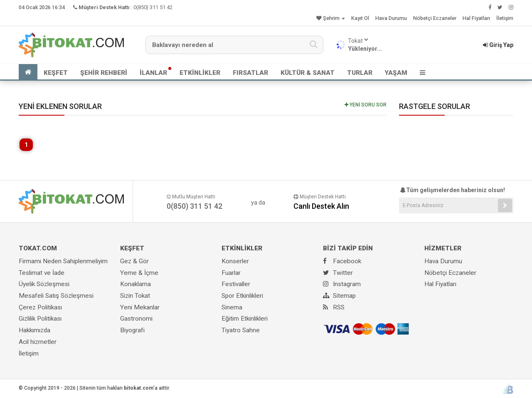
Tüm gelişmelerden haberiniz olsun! (452, 190)
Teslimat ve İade (42, 273)
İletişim (505, 18)
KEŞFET (56, 73)
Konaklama (135, 284)
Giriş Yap (498, 45)
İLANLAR (153, 73)
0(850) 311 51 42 (153, 7)
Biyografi (132, 330)
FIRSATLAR (250, 73)
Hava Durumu (391, 18)
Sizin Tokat (135, 296)
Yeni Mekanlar (140, 307)
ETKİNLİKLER (200, 73)
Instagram (342, 284)
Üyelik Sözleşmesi (44, 284)
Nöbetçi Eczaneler (435, 18)
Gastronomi (136, 319)
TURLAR (360, 73)
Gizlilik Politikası (40, 319)
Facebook (342, 261)
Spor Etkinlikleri (242, 296)
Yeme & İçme (139, 273)
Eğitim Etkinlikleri (245, 319)
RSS (334, 307)
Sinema (232, 307)
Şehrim (331, 18)
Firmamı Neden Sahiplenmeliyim (63, 261)
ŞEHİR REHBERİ (104, 73)
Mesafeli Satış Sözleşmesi (56, 296)
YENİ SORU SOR (366, 105)
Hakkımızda (34, 330)
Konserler (235, 261)
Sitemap (339, 296)
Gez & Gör (134, 261)
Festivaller (236, 284)
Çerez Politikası (40, 307)
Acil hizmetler (38, 342)
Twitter (338, 273)
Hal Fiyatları (476, 18)
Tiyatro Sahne (241, 330)
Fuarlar (231, 273)
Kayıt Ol (360, 18)
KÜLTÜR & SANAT (308, 73)
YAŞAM (396, 73)
